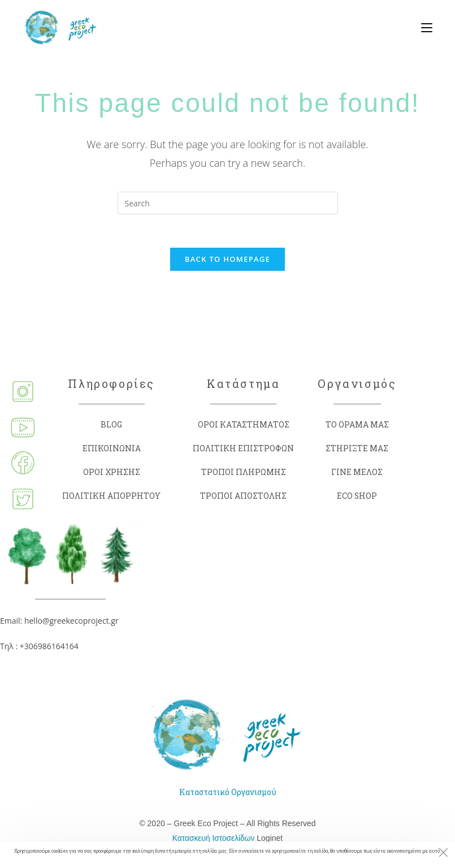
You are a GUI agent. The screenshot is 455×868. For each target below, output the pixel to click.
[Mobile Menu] (422, 28)
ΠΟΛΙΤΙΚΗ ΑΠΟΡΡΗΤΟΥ (111, 496)
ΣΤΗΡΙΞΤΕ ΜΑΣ (357, 449)
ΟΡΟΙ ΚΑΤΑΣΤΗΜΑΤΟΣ (244, 425)
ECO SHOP (357, 496)
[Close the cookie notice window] (443, 854)
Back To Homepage (227, 260)
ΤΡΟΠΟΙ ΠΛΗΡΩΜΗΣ (244, 472)
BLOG (111, 425)
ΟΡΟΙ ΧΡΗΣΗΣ (112, 472)
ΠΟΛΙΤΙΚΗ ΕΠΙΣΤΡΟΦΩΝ (243, 449)
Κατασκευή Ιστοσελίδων (213, 838)
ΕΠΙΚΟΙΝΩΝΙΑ (112, 449)
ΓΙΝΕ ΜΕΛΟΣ (357, 472)
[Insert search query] (228, 203)
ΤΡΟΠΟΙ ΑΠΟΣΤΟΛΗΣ (243, 496)
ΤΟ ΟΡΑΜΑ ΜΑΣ (357, 425)
